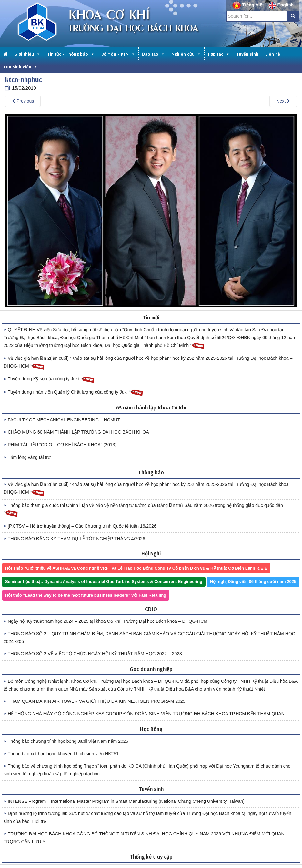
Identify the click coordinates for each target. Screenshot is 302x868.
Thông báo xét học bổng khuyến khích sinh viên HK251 (61, 754)
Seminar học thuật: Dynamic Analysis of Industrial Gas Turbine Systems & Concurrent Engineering (104, 582)
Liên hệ (273, 54)
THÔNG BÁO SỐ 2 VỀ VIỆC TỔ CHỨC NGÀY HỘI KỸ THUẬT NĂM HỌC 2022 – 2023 (93, 654)
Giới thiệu (27, 54)
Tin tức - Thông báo (71, 54)
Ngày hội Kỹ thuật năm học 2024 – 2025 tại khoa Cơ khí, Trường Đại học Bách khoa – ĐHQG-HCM (106, 621)
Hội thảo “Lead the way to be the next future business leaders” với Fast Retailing (86, 595)
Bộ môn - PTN (118, 54)
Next (283, 101)
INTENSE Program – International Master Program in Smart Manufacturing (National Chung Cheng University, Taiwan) (124, 801)
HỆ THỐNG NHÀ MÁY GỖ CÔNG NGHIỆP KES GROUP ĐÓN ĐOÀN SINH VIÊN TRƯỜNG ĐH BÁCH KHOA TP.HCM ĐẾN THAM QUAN (144, 714)
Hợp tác (219, 54)
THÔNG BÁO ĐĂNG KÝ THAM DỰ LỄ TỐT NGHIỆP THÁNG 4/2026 (74, 539)
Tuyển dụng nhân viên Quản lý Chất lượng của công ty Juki (73, 393)
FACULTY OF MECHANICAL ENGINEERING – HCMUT (62, 420)
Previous (23, 101)
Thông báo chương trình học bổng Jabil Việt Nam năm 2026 (66, 741)
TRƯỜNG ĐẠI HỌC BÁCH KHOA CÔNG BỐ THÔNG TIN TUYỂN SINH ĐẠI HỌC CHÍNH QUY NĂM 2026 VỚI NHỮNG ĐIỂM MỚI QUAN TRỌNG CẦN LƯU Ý (144, 838)
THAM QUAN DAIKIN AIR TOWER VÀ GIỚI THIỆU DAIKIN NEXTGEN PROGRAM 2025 (94, 701)
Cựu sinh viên (21, 67)
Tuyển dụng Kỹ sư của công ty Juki (49, 379)
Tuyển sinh (247, 54)
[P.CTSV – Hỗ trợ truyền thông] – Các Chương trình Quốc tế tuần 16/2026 (80, 526)
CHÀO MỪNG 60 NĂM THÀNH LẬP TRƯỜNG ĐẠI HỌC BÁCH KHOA (76, 432)
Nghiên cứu (186, 54)
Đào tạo (153, 54)
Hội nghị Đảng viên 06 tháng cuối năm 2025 (253, 582)
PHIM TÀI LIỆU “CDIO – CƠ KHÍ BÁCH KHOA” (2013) (60, 445)
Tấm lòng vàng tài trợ (27, 457)
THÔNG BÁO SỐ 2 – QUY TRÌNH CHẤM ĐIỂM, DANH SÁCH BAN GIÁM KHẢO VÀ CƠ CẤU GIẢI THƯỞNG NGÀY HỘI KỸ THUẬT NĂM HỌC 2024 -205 (149, 638)
